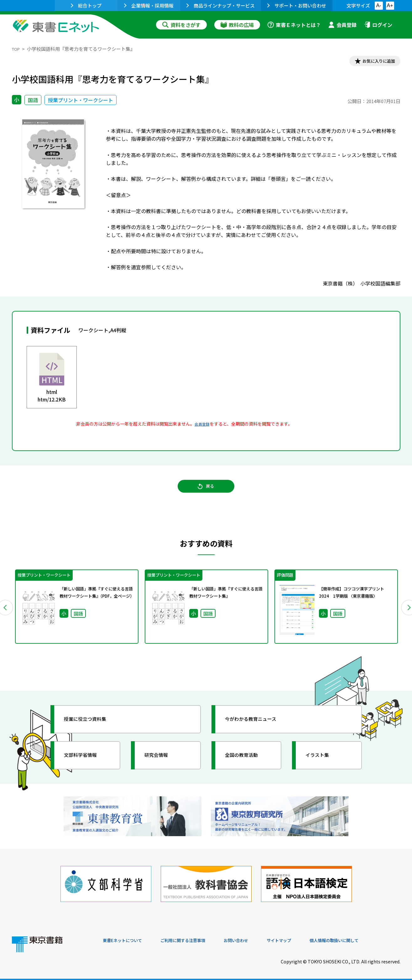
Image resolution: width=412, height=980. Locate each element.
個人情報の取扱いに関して (370, 937)
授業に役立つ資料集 (92, 727)
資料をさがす (181, 25)
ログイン (378, 25)
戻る (206, 493)
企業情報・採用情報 (149, 5)
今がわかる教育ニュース (259, 727)
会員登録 (342, 25)
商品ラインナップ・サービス (221, 5)
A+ (390, 5)
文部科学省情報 (86, 763)
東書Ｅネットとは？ (294, 25)
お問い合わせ (258, 937)
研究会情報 (161, 763)
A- (379, 5)
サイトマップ (307, 937)
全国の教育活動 (248, 763)
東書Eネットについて (127, 937)
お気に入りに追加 (373, 62)
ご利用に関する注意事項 (197, 937)
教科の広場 (237, 25)
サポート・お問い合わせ (297, 5)
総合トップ (86, 5)
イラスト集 (322, 763)
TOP (17, 49)
